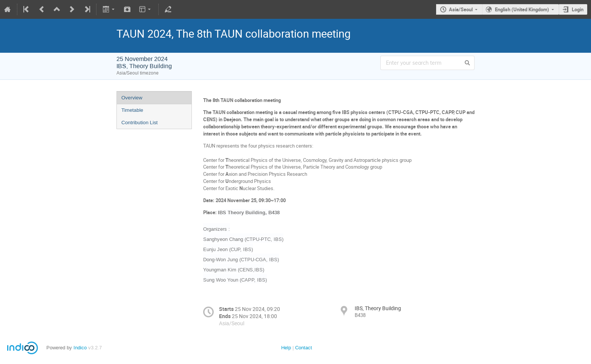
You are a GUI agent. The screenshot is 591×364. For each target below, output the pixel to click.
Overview (132, 98)
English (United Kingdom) (522, 9)
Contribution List (139, 123)
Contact (304, 348)
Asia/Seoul (461, 9)
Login (578, 9)
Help (286, 348)
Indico (80, 348)
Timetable (132, 110)
